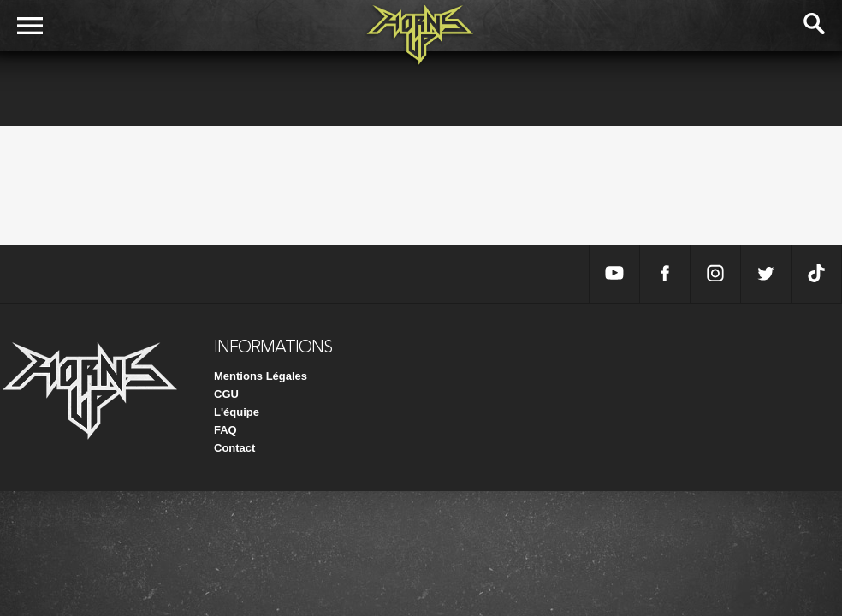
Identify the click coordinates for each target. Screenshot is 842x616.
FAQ (225, 430)
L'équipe (237, 412)
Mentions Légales (261, 376)
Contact (234, 448)
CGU (226, 394)
